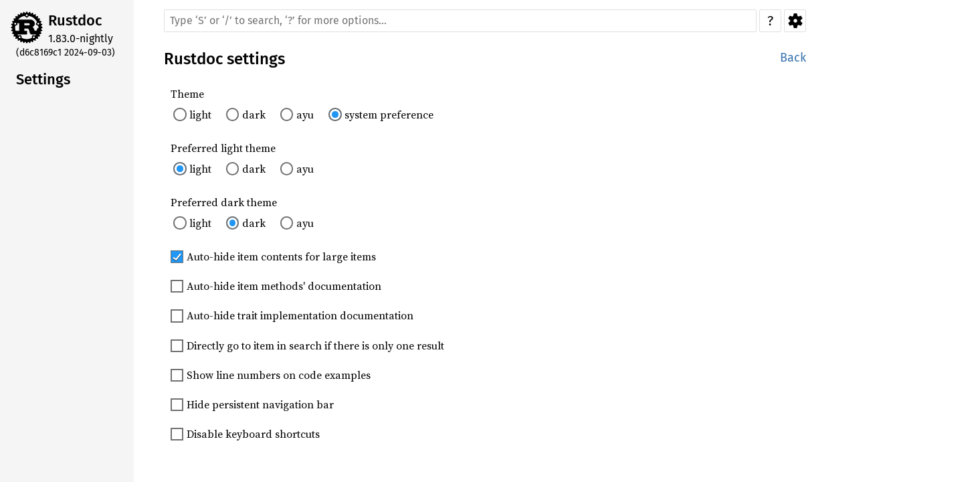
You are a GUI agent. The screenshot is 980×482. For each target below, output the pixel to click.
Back (793, 58)
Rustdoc (75, 20)
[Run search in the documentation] (460, 21)
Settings (795, 21)
